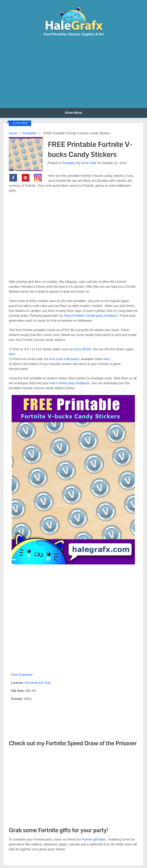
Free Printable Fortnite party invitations (91, 316)
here (12, 354)
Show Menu (73, 113)
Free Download (22, 675)
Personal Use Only (38, 683)
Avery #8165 (82, 349)
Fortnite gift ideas (94, 839)
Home (13, 133)
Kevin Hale (89, 163)
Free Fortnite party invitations (69, 383)
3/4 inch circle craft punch (62, 359)
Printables (29, 133)
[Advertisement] (53, 72)
